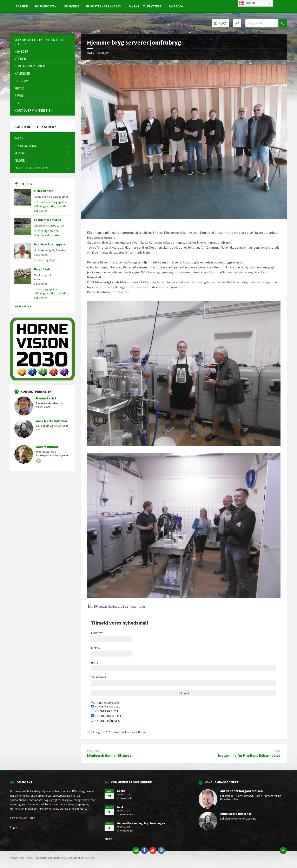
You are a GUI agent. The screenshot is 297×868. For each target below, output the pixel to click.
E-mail (96, 648)
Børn (40, 260)
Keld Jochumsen (125, 732)
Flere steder (23, 306)
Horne (142, 732)
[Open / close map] (220, 23)
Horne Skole (42, 269)
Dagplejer (50, 260)
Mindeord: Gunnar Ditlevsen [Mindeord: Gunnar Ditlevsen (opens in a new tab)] (110, 755)
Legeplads (60, 202)
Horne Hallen (127, 798)
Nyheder (104, 53)
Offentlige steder (45, 206)
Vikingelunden (44, 191)
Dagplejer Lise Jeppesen (51, 244)
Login (14, 827)
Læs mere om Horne (23, 818)
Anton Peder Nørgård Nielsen (242, 791)
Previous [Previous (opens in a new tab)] (93, 751)
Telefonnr (99, 677)
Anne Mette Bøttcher (52, 421)
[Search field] (266, 23)
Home (91, 53)
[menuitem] (22, 6)
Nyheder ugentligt (106, 716)
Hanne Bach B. (47, 398)
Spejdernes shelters (48, 220)
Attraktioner (44, 202)
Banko (121, 791)
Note (95, 663)
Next (277, 751)
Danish (247, 3)
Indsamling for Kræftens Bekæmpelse (249, 755)
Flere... (109, 839)
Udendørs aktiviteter (47, 235)
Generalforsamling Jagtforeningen (141, 823)
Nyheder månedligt (106, 721)
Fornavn (97, 633)
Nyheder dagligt (105, 711)
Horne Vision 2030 (106, 706)
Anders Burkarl (47, 447)
